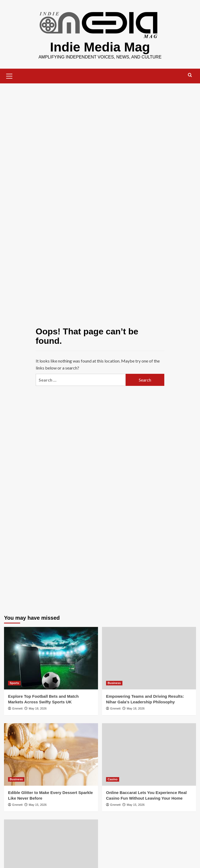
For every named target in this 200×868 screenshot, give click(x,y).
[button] (9, 75)
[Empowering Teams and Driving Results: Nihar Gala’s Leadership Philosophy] (149, 658)
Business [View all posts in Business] (114, 683)
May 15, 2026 (38, 804)
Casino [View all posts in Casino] (113, 779)
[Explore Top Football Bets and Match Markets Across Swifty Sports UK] (51, 658)
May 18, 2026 (38, 708)
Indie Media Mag (100, 47)
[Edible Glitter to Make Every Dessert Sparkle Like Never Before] (51, 754)
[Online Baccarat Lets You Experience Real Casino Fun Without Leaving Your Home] (149, 754)
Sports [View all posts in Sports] (14, 683)
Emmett (17, 708)
